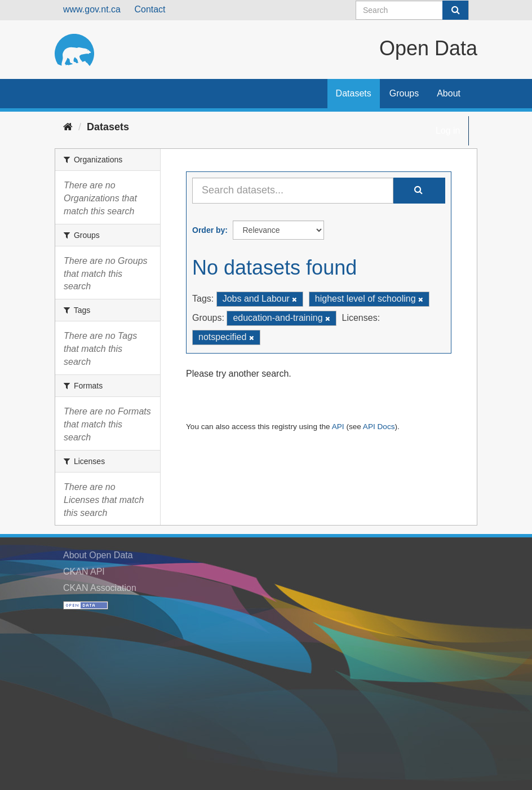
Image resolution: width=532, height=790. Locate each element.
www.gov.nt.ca (92, 9)
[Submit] (455, 10)
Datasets (354, 93)
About (449, 93)
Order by (209, 230)
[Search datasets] (412, 10)
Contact (150, 9)
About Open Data (98, 555)
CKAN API (84, 571)
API (338, 427)
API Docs (379, 427)
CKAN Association (100, 588)
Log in (448, 131)
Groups (404, 93)
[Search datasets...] (293, 191)
